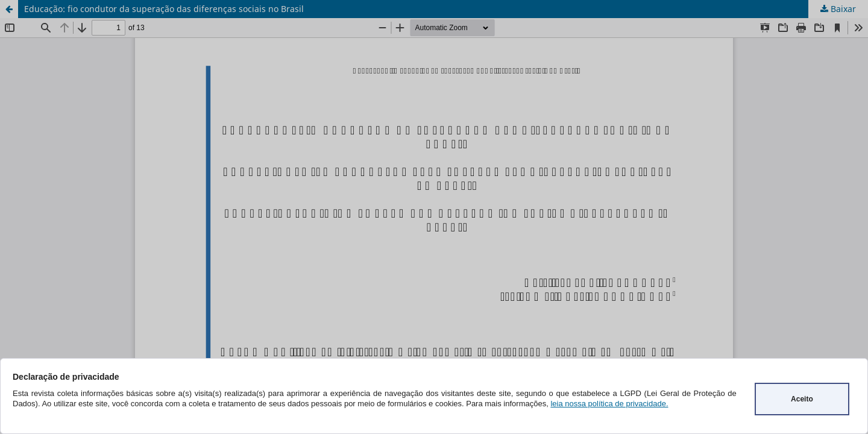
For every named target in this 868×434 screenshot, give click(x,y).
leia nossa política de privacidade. (609, 404)
